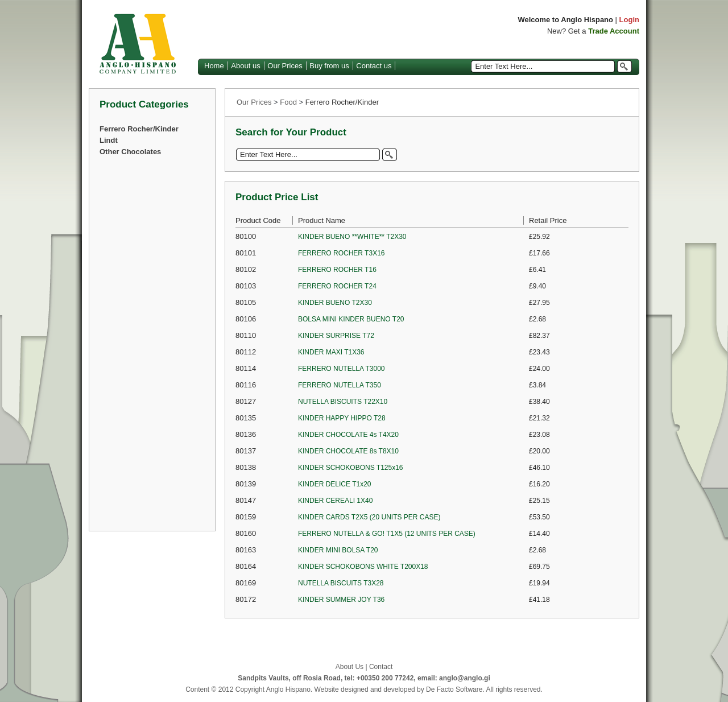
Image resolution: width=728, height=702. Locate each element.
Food (288, 102)
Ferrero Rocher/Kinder (139, 129)
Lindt (109, 140)
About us (245, 66)
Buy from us (329, 66)
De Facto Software (454, 689)
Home (214, 66)
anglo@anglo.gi (465, 678)
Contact (381, 667)
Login (629, 20)
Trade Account (614, 31)
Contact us (374, 66)
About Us (349, 667)
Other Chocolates (130, 152)
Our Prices (285, 66)
